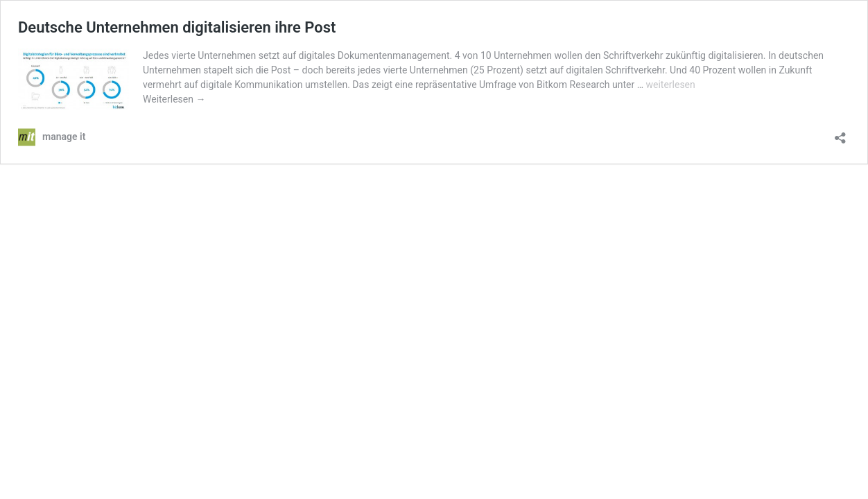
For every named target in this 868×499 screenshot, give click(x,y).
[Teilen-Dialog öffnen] (840, 133)
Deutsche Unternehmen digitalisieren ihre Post (177, 27)
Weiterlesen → (174, 99)
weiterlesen (670, 85)
